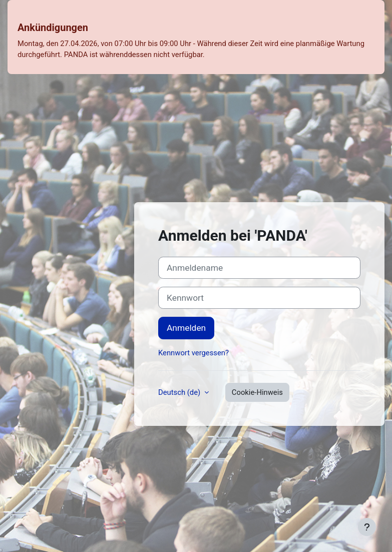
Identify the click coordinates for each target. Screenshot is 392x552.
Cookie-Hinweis (257, 392)
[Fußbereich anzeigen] (367, 527)
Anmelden (186, 328)
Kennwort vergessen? (193, 353)
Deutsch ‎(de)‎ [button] (180, 392)
